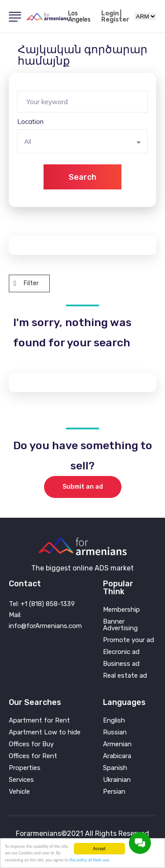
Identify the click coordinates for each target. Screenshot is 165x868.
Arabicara (117, 756)
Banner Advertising (120, 625)
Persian (114, 792)
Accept (99, 848)
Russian (115, 732)
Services (21, 780)
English (114, 721)
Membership (121, 610)
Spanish (115, 768)
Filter (26, 283)
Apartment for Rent (39, 721)
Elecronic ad (121, 652)
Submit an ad (83, 487)
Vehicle (19, 792)
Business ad (121, 664)
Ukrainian (117, 780)
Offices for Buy (31, 744)
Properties (25, 768)
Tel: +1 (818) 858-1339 (42, 604)
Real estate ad (125, 676)
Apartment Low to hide (45, 732)
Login (110, 14)
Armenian (117, 744)
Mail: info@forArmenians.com (45, 620)
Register (115, 20)
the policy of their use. (90, 860)
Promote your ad (128, 640)
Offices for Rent (33, 756)
